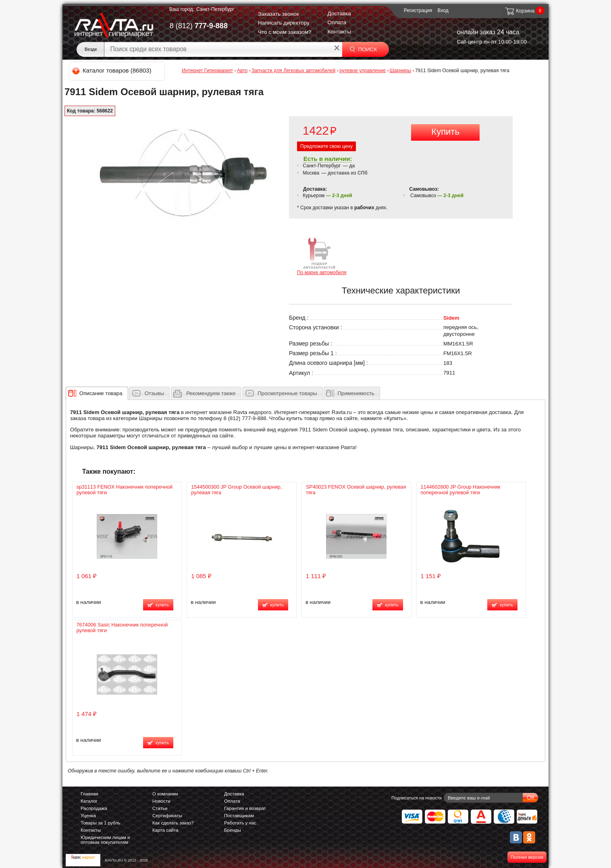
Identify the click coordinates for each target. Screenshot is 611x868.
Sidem (451, 318)
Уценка (88, 816)
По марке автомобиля (322, 256)
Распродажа (94, 808)
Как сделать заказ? (173, 823)
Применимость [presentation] (356, 393)
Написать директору (284, 23)
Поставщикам (239, 816)
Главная (89, 794)
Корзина (519, 11)
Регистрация (418, 10)
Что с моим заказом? (285, 32)
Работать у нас (240, 823)
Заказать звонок (278, 14)
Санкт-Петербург (215, 9)
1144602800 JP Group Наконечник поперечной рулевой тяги (461, 490)
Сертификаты (167, 816)
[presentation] (101, 393)
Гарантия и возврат (245, 808)
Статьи (160, 808)
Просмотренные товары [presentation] (287, 393)
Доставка (339, 14)
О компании (165, 794)
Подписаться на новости (417, 798)
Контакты (339, 32)
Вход (443, 10)
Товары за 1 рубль (101, 823)
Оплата (337, 22)
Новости (161, 801)
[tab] (97, 393)
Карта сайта (165, 830)
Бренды (233, 830)
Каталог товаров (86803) (112, 70)
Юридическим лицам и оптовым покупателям (105, 840)
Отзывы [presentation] (154, 393)
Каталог (89, 801)
